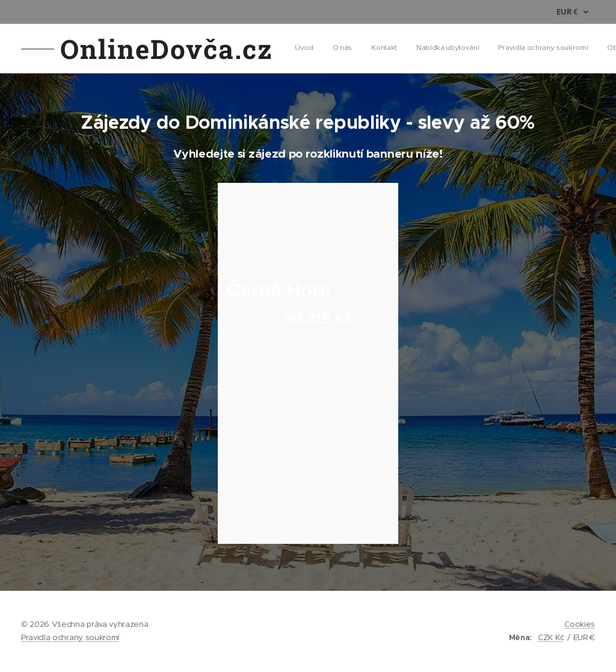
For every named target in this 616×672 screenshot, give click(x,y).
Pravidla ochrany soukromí (70, 637)
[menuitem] (345, 49)
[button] (496, 49)
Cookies (580, 624)
